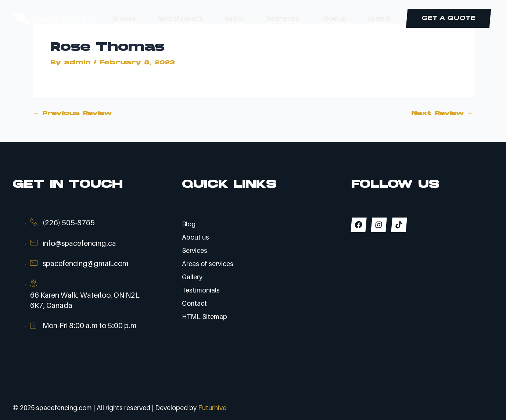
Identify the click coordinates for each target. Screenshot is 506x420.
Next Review (442, 114)
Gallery (234, 18)
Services (124, 18)
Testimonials (283, 18)
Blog (189, 224)
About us (334, 18)
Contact (379, 18)
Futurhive (212, 408)
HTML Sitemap (204, 317)
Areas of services (180, 18)
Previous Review (73, 114)
